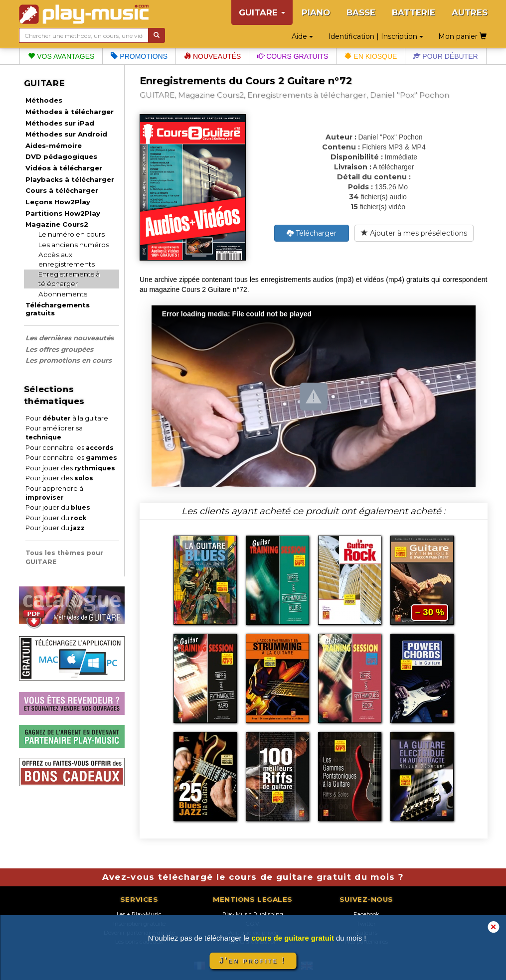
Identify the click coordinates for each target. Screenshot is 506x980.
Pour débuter (445, 56)
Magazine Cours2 (57, 224)
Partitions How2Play (63, 213)
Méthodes (44, 100)
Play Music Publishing (253, 914)
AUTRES (470, 12)
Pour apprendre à (54, 493)
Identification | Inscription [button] (376, 36)
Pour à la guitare (67, 418)
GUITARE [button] (262, 12)
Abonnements (63, 294)
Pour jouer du (58, 507)
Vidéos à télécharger (64, 168)
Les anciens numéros (74, 245)
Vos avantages (61, 56)
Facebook (366, 914)
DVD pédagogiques (61, 156)
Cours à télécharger (62, 190)
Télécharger (312, 233)
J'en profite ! (253, 961)
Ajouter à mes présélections (414, 233)
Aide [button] (302, 36)
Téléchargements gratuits (58, 309)
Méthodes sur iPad (60, 123)
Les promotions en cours (69, 360)
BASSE (361, 12)
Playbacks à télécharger (70, 179)
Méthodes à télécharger (70, 112)
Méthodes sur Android (66, 134)
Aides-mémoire (54, 145)
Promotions (139, 56)
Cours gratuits (293, 56)
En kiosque (371, 56)
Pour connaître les (70, 448)
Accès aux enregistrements (67, 259)
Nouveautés (212, 56)
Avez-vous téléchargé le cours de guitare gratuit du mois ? (253, 877)
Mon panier (462, 36)
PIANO (316, 12)
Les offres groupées (59, 349)
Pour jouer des (70, 468)
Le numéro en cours (72, 234)
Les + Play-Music (139, 914)
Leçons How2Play (58, 202)
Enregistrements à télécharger (69, 279)
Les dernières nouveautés (70, 338)
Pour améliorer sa (54, 433)
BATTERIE (414, 12)
